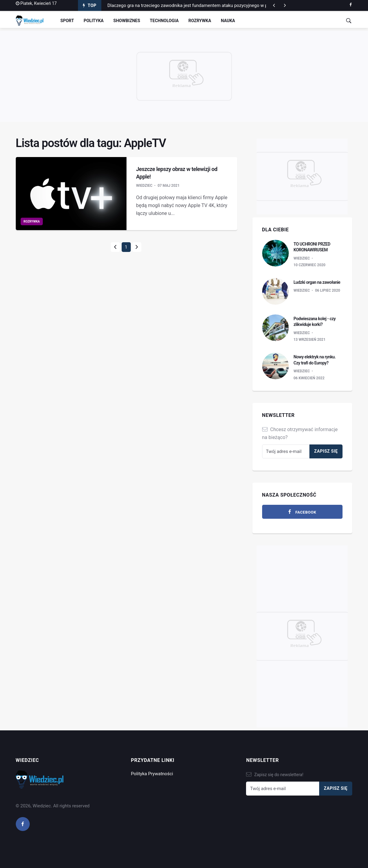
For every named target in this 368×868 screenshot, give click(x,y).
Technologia (164, 21)
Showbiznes (127, 21)
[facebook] (351, 5)
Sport (67, 21)
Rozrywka (200, 21)
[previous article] (285, 5)
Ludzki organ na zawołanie (317, 282)
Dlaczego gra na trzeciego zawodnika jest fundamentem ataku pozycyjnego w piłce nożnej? (199, 5)
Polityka (94, 21)
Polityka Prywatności (152, 774)
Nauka (228, 21)
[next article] (274, 5)
